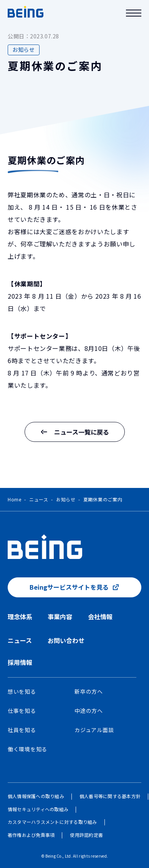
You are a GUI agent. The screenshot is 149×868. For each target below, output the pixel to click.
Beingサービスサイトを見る (69, 587)
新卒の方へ (89, 691)
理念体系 (20, 617)
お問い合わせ (66, 640)
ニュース (39, 499)
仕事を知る (22, 711)
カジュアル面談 (94, 730)
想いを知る (22, 691)
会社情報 (100, 617)
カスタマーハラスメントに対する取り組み (52, 822)
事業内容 (60, 617)
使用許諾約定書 (86, 835)
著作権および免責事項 (31, 835)
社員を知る (22, 730)
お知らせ (66, 499)
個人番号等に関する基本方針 (110, 796)
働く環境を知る (27, 749)
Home (15, 499)
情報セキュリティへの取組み (38, 809)
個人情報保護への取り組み (36, 796)
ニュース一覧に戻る (75, 432)
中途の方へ (89, 711)
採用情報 (20, 662)
